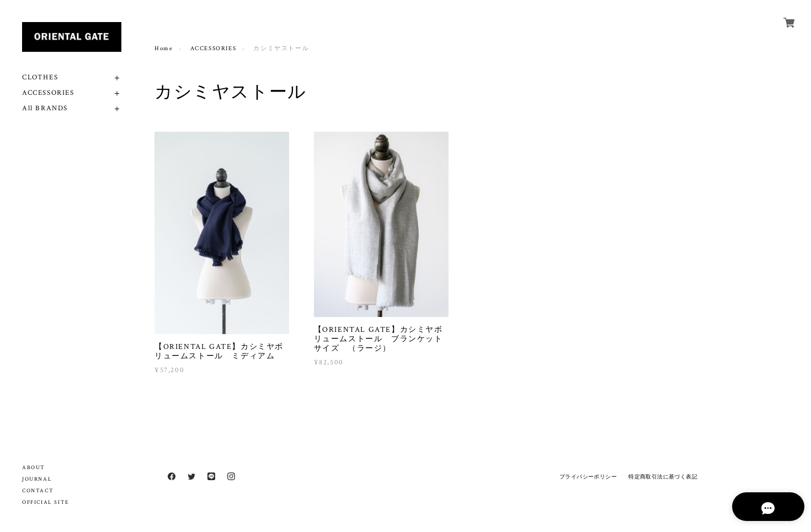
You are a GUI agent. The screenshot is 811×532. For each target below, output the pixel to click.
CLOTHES (40, 77)
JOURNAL (37, 479)
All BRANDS (45, 108)
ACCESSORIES (48, 93)
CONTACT (38, 491)
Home (164, 49)
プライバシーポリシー (588, 477)
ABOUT (34, 468)
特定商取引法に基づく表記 (663, 477)
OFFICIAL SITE (46, 503)
